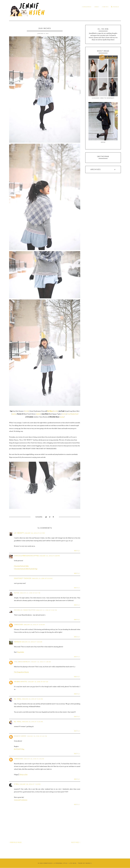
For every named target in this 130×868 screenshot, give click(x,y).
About (97, 7)
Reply (77, 551)
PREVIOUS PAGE (15, 842)
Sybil (16, 784)
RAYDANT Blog (19, 749)
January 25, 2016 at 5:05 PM (37, 736)
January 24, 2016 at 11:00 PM (47, 610)
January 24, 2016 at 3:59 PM (50, 556)
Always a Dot (23, 775)
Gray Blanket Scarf (73, 414)
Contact (105, 7)
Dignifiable (21, 652)
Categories (87, 7)
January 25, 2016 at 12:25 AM (32, 642)
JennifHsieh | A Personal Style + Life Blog (60, 863)
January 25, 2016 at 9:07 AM (38, 682)
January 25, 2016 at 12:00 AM (34, 625)
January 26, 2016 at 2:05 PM (34, 759)
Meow (103, 142)
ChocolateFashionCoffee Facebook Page (26, 569)
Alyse (17, 593)
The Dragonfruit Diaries (21, 672)
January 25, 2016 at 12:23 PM (32, 699)
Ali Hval (18, 699)
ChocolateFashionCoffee (26, 556)
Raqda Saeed (20, 736)
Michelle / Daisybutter (25, 610)
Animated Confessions (21, 800)
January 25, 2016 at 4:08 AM (41, 662)
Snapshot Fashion (23, 578)
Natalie (17, 642)
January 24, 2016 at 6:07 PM (30, 593)
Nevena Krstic (21, 682)
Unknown (19, 624)
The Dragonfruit (22, 662)
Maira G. (89, 863)
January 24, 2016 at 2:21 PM (35, 533)
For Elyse (50, 411)
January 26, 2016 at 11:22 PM (30, 784)
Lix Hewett (19, 533)
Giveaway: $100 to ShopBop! (103, 98)
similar (26, 411)
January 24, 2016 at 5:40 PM (42, 578)
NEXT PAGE (76, 842)
